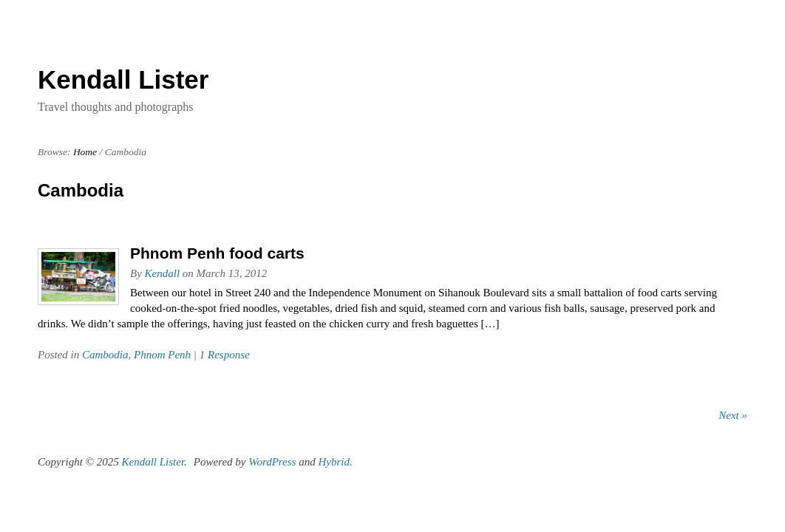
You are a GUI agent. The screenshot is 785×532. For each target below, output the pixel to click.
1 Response (225, 355)
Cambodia (105, 355)
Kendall (163, 273)
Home (85, 152)
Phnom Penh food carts (217, 253)
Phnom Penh (162, 355)
